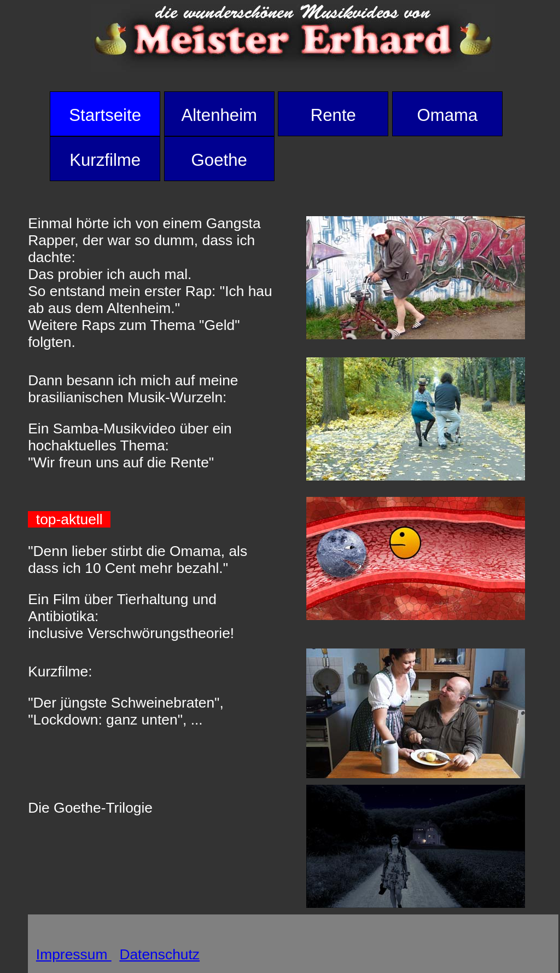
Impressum (74, 954)
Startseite (105, 115)
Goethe (219, 160)
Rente (333, 115)
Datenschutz (159, 954)
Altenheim (219, 115)
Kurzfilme (105, 160)
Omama (447, 115)
